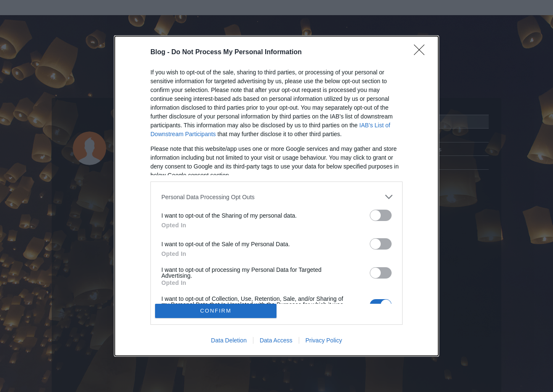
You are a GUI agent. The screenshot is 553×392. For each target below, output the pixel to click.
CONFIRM (216, 311)
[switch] (381, 215)
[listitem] (276, 197)
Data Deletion (229, 340)
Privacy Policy (324, 340)
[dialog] (276, 196)
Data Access (276, 340)
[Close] (422, 53)
